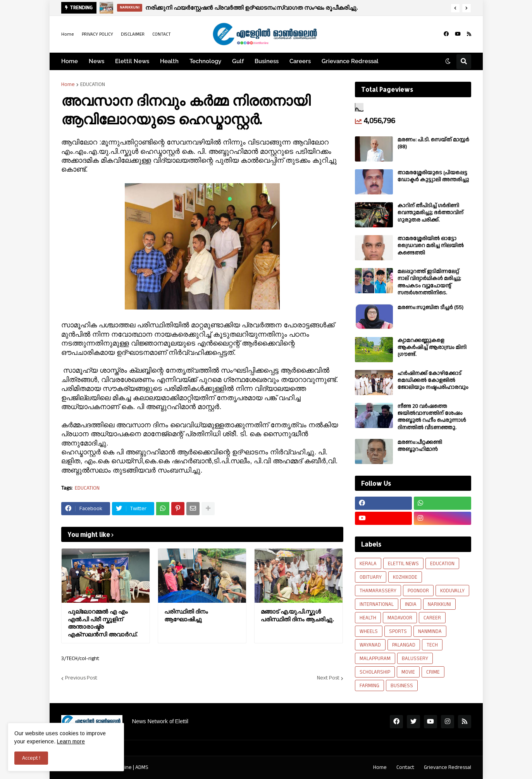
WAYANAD (370, 645)
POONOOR (418, 591)
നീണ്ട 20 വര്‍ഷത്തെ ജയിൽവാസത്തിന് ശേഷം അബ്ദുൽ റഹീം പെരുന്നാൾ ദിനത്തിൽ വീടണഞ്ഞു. (432, 417)
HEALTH (368, 618)
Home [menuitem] (70, 61)
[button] (455, 8)
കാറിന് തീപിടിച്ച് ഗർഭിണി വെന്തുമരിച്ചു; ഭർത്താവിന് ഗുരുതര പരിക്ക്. (430, 213)
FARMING (369, 686)
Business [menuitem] (267, 61)
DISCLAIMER (133, 34)
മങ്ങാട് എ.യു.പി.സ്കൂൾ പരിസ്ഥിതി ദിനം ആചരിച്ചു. (297, 615)
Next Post (328, 678)
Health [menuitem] (169, 61)
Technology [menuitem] (205, 61)
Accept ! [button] (31, 758)
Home (68, 34)
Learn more (71, 741)
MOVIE (408, 672)
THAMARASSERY (378, 591)
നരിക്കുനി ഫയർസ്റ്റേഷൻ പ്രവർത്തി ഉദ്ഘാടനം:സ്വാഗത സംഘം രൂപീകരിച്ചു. (251, 8)
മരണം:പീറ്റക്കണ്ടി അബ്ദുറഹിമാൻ (420, 446)
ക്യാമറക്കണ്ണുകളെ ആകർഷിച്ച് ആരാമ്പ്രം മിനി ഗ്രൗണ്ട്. (432, 348)
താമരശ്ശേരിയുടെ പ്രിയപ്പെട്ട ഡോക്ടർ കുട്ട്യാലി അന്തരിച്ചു (433, 176)
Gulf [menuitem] (238, 61)
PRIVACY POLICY (97, 34)
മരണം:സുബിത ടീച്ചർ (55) (430, 308)
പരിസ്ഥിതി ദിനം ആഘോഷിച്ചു (186, 615)
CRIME (433, 672)
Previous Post (81, 678)
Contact (405, 767)
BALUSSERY (415, 659)
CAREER (432, 618)
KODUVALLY (452, 591)
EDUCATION (93, 84)
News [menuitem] (96, 61)
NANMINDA (430, 631)
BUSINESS (402, 686)
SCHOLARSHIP (375, 672)
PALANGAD (404, 645)
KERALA (368, 564)
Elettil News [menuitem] (132, 61)
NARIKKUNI (439, 604)
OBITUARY (371, 577)
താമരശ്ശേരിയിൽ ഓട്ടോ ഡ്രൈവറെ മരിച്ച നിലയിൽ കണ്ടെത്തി (431, 246)
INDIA (411, 604)
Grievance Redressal (448, 767)
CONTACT (162, 34)
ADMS (142, 767)
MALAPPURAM (375, 659)
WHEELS (369, 631)
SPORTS (398, 631)
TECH (432, 645)
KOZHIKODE (405, 577)
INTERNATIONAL (377, 604)
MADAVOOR (400, 618)
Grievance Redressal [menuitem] (350, 61)
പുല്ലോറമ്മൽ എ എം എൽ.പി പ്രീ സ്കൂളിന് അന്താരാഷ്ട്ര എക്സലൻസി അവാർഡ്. (102, 623)
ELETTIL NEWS (403, 564)
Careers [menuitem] (300, 61)
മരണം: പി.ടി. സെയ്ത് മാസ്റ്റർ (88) (433, 143)
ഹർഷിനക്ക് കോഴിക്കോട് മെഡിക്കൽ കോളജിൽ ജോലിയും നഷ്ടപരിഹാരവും (433, 381)
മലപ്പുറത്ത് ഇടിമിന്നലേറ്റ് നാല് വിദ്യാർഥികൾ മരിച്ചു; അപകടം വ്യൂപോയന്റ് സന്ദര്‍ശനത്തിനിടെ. (429, 282)
